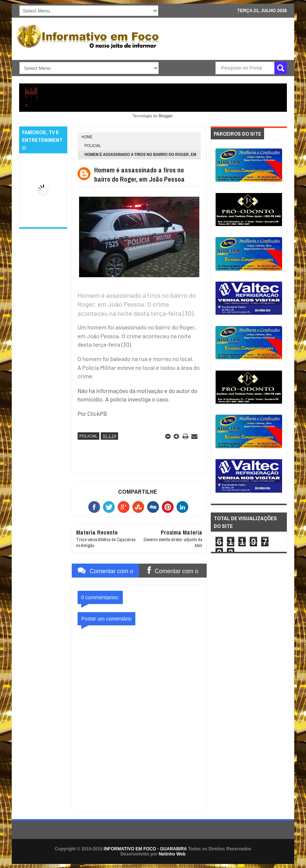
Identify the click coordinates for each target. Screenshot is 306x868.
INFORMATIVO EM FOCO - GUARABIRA (145, 849)
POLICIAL (93, 146)
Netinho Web (172, 854)
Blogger (165, 116)
